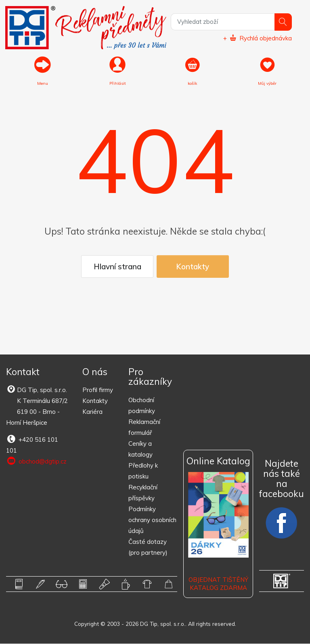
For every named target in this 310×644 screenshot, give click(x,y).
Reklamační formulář (144, 428)
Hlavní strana (117, 267)
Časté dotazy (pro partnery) (148, 548)
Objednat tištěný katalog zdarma (218, 584)
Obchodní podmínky (142, 406)
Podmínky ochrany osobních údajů (152, 520)
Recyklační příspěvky (143, 493)
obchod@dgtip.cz (36, 461)
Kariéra (92, 412)
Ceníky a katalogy (140, 449)
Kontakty (193, 267)
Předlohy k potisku (143, 471)
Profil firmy (98, 390)
